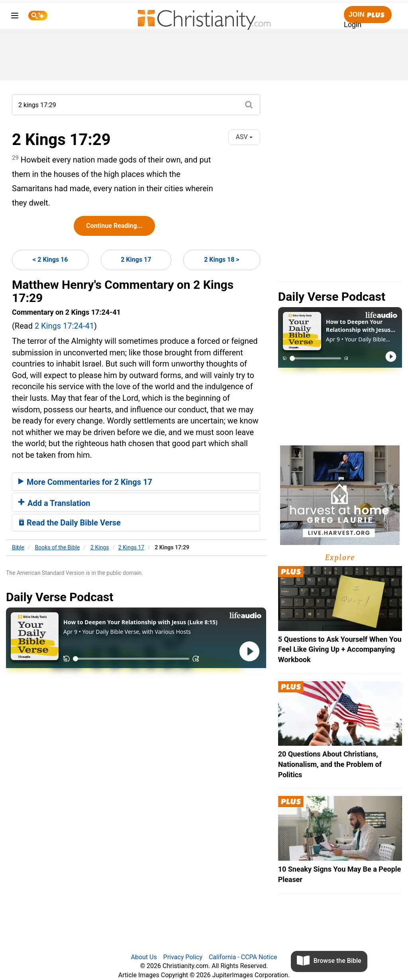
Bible (18, 547)
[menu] (15, 17)
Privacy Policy (183, 957)
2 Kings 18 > (222, 260)
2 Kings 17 (136, 260)
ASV (244, 137)
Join (368, 15)
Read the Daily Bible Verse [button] (70, 523)
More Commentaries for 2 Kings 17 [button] (85, 482)
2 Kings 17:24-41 (64, 326)
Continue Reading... (114, 226)
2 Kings (100, 547)
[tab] (136, 482)
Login (353, 25)
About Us (144, 957)
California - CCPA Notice (243, 957)
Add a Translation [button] (54, 503)
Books (58, 547)
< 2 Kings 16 (50, 260)
